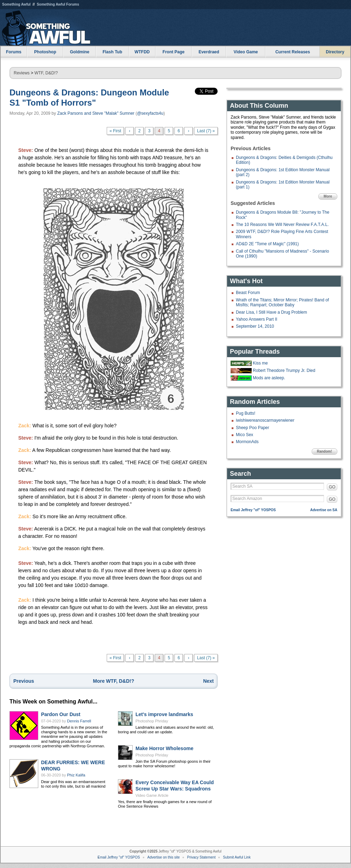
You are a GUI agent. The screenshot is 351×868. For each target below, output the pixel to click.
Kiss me (260, 363)
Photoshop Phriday (152, 721)
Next (208, 681)
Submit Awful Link (237, 857)
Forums (14, 52)
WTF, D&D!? (46, 73)
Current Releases (293, 52)
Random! (324, 451)
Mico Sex (244, 435)
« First (115, 131)
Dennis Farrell (79, 721)
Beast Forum (248, 293)
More (328, 196)
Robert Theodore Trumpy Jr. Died (284, 370)
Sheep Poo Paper (253, 428)
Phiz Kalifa (76, 775)
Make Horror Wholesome (164, 748)
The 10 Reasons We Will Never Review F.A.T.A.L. (282, 225)
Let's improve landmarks (164, 714)
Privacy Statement (201, 857)
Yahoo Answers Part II (257, 319)
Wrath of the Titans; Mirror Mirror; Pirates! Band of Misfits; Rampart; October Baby (282, 302)
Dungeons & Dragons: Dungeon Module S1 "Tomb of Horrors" (89, 98)
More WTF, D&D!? (114, 681)
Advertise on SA (324, 510)
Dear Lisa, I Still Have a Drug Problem (271, 312)
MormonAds (247, 442)
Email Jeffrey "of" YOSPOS (253, 510)
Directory (335, 52)
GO (332, 487)
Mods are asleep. (269, 378)
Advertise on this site (164, 857)
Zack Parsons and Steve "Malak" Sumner (96, 113)
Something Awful (16, 4)
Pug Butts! (246, 413)
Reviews (22, 73)
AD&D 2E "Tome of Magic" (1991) (267, 244)
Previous (24, 681)
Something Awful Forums (58, 4)
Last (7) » (206, 131)
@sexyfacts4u (150, 113)
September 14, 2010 (255, 326)
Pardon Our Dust (61, 714)
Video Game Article (152, 795)
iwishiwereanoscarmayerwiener (265, 420)
